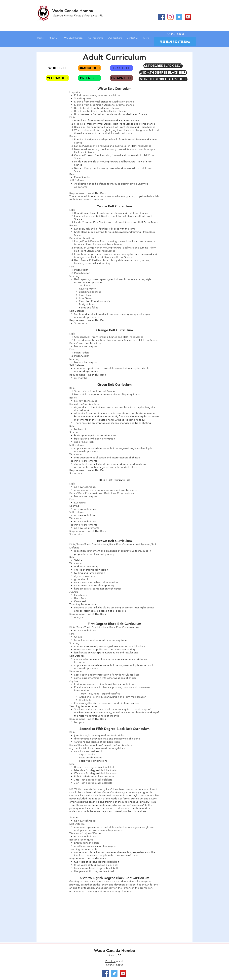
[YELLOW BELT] (58, 78)
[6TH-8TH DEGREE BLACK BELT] (163, 79)
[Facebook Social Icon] (162, 17)
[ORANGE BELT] (89, 68)
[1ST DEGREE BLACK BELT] (163, 66)
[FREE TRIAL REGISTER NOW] (175, 42)
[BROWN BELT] (121, 78)
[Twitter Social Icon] (179, 17)
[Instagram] (170, 17)
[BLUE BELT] (121, 68)
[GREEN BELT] (89, 78)
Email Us (110, 961)
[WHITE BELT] (58, 68)
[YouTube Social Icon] (188, 17)
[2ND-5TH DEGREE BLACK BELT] (163, 73)
